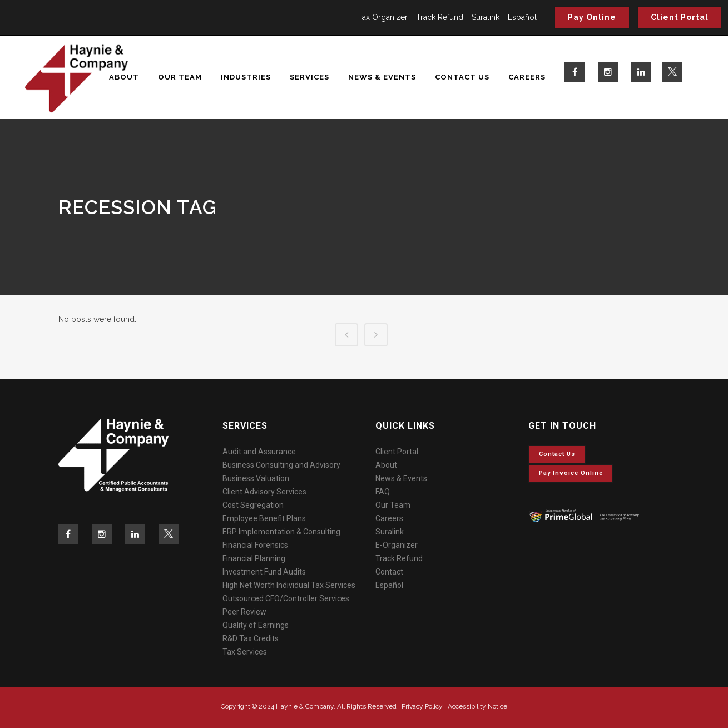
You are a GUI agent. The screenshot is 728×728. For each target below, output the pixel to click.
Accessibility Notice (477, 706)
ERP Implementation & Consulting (281, 532)
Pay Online (592, 17)
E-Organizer (397, 545)
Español (522, 17)
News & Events (401, 478)
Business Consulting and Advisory (281, 465)
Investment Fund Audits (264, 572)
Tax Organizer (383, 17)
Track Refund (440, 17)
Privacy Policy (422, 706)
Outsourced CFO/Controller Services (286, 598)
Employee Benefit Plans (264, 518)
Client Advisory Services (264, 492)
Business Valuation (256, 478)
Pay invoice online (571, 473)
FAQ (383, 492)
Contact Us (557, 454)
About (386, 465)
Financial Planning (254, 558)
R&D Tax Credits (251, 638)
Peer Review (244, 612)
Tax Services (245, 652)
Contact (389, 572)
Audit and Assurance (259, 452)
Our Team (393, 505)
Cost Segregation (253, 505)
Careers (389, 518)
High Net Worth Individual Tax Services (289, 585)
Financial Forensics (255, 545)
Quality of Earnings (256, 625)
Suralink (486, 17)
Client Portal (680, 17)
